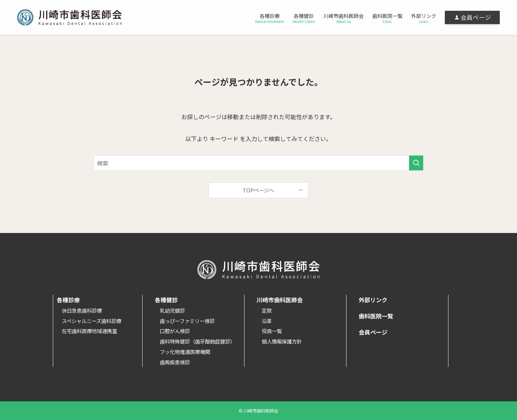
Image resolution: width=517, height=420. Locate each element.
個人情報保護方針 (282, 341)
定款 (267, 310)
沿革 (267, 321)
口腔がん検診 (175, 331)
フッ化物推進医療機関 (185, 352)
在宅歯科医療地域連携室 (89, 331)
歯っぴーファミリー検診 (187, 321)
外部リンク (373, 300)
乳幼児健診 (172, 310)
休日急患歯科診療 (82, 310)
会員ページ (373, 332)
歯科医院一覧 (376, 316)
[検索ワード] (258, 163)
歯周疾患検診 (175, 362)
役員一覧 (272, 331)
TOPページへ (258, 190)
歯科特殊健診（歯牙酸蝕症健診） (197, 341)
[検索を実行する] (416, 163)
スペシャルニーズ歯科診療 (92, 321)
